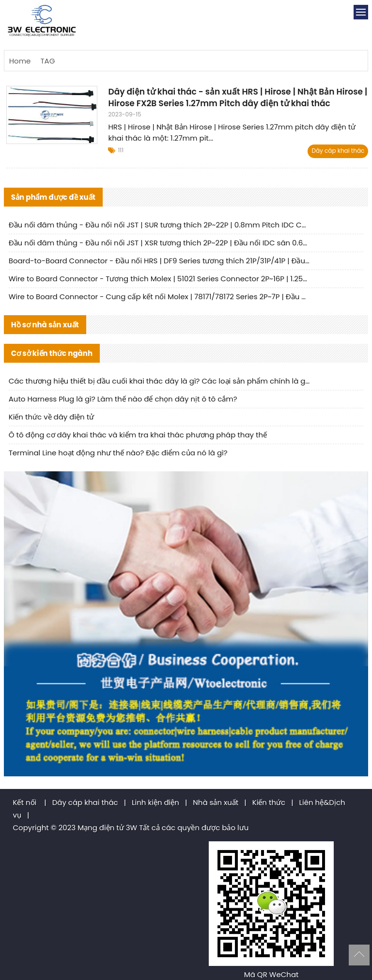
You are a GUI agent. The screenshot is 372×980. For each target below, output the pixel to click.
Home (20, 61)
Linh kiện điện (155, 802)
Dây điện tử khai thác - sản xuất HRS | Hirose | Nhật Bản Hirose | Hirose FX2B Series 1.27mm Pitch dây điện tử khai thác (238, 97)
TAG (47, 61)
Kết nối (25, 802)
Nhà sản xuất (216, 802)
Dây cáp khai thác (338, 151)
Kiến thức (269, 802)
